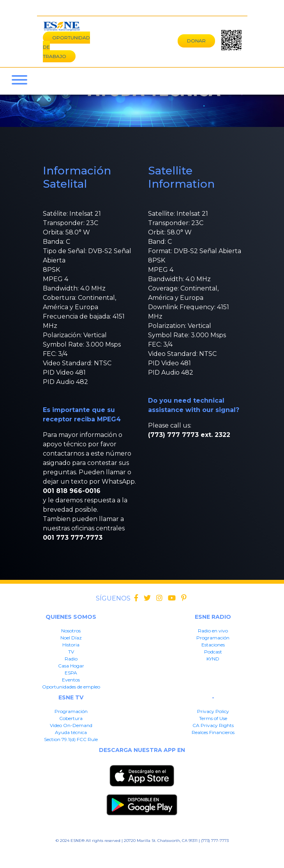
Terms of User (93, 853)
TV (71, 652)
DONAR (196, 41)
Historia (71, 645)
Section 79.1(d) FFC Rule (211, 853)
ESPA (71, 673)
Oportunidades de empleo (71, 687)
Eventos (71, 680)
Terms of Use (213, 718)
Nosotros (71, 631)
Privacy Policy (213, 711)
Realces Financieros (213, 732)
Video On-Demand (71, 725)
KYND (213, 659)
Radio (71, 659)
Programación (213, 638)
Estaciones (213, 645)
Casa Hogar (71, 666)
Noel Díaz (71, 638)
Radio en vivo (213, 631)
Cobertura (71, 718)
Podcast (213, 652)
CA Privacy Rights (213, 725)
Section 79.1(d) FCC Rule (71, 739)
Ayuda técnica (71, 732)
